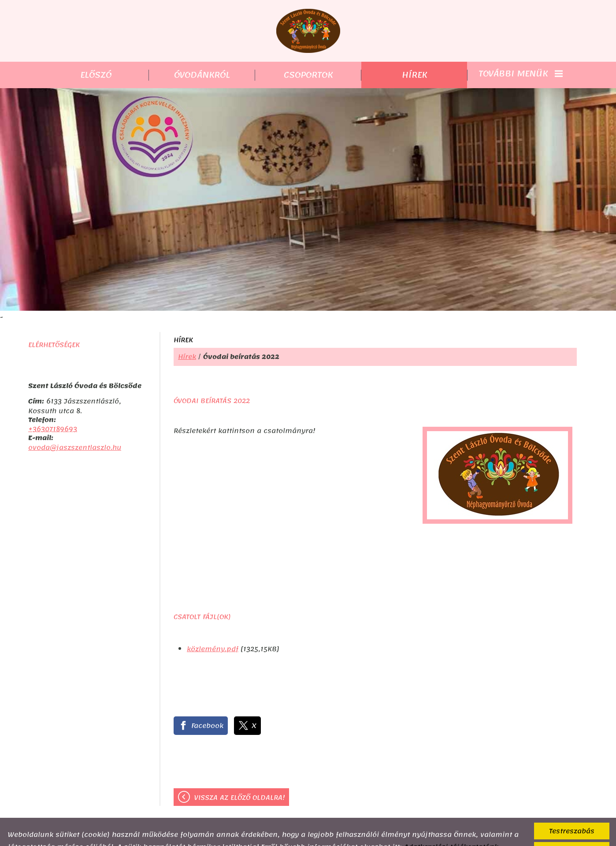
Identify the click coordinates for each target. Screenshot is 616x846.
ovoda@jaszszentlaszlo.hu (75, 430)
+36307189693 (53, 411)
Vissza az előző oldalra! (239, 780)
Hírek (187, 339)
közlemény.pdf (213, 631)
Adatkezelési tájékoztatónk (451, 829)
